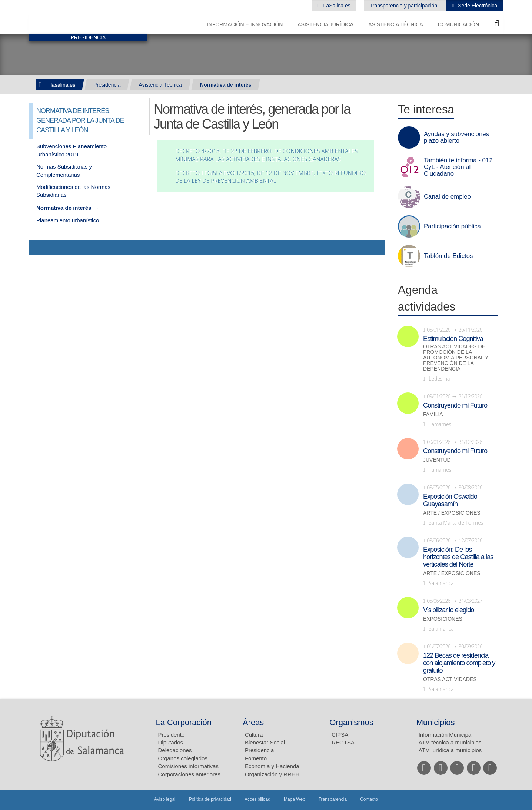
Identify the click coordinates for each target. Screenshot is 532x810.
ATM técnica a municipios (450, 742)
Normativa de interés (226, 85)
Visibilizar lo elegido (448, 610)
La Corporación (184, 722)
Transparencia (333, 799)
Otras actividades (450, 679)
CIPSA (340, 735)
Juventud (437, 460)
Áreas (253, 722)
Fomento (256, 758)
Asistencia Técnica (396, 24)
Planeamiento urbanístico (68, 220)
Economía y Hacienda (272, 766)
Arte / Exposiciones (452, 513)
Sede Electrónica (477, 6)
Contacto (369, 799)
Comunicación (458, 24)
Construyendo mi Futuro (455, 405)
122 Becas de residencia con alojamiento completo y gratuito (459, 663)
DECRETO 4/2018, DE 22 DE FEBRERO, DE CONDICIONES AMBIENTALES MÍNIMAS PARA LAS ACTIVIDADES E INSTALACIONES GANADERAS (266, 155)
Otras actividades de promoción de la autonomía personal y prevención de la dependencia (456, 358)
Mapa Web (295, 799)
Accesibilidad (257, 799)
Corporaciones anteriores (189, 774)
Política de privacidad (210, 799)
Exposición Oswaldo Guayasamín (450, 500)
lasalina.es (63, 85)
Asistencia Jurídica (325, 24)
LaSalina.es (336, 6)
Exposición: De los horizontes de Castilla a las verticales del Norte (458, 557)
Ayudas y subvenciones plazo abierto (456, 137)
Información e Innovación (245, 24)
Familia (433, 414)
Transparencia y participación (404, 6)
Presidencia (107, 85)
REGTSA (343, 742)
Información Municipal (446, 735)
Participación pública (452, 226)
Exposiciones (443, 619)
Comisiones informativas (188, 766)
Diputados (171, 742)
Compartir (38, 248)
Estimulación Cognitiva (453, 339)
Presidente (172, 735)
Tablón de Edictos (448, 256)
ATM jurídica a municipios (450, 750)
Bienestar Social (265, 742)
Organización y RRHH (272, 774)
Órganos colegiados (183, 758)
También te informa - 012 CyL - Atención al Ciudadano (458, 167)
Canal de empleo (447, 197)
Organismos (351, 722)
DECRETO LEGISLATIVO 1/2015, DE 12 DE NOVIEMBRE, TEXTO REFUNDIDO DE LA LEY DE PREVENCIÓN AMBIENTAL (270, 177)
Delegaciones (175, 750)
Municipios (436, 722)
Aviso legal (165, 799)
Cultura (254, 735)
